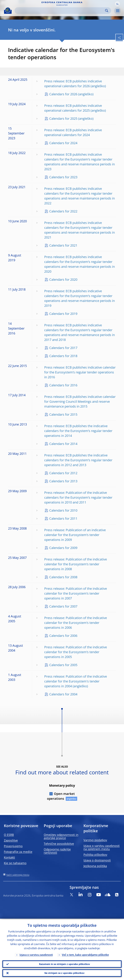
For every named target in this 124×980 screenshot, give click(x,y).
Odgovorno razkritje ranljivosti (57, 851)
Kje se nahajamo (15, 863)
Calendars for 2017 (63, 348)
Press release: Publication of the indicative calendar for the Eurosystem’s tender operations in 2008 (76, 564)
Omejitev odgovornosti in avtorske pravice (61, 836)
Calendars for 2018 (63, 356)
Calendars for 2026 (63, 94)
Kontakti (9, 857)
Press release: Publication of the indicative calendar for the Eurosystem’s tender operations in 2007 (76, 593)
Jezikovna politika (95, 866)
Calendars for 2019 (63, 314)
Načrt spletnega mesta (18, 875)
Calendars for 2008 (63, 577)
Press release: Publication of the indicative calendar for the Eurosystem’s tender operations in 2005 (76, 652)
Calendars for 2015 (63, 414)
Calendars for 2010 (63, 510)
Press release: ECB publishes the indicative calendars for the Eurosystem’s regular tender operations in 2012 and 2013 (78, 460)
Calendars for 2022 (63, 211)
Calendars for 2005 (63, 665)
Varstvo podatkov (95, 840)
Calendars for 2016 (63, 385)
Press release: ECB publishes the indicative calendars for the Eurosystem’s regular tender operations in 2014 (78, 431)
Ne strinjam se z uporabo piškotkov (64, 973)
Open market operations (61, 796)
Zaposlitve (11, 840)
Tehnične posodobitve (59, 844)
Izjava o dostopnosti (97, 860)
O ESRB (9, 835)
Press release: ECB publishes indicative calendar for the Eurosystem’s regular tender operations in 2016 (80, 372)
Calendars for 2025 (63, 119)
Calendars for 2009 (63, 548)
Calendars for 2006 (63, 636)
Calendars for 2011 (63, 518)
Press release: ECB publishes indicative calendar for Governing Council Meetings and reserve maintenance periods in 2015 (80, 401)
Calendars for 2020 (63, 280)
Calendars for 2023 (63, 177)
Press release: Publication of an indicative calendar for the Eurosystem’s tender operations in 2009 (75, 535)
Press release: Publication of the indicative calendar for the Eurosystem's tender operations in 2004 (76, 681)
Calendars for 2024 (63, 143)
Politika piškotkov (95, 855)
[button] (117, 4)
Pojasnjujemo (13, 846)
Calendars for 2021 (63, 245)
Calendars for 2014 (63, 444)
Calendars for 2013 (63, 481)
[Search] (60, 11)
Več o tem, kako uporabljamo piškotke (85, 954)
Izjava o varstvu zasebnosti (36, 954)
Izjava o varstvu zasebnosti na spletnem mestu (102, 847)
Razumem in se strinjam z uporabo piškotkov (65, 963)
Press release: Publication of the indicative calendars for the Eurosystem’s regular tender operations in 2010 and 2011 (78, 497)
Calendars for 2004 (63, 694)
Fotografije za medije (18, 852)
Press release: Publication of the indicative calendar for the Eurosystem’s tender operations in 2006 (76, 623)
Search (107, 11)
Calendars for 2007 (63, 606)
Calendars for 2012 (63, 473)
